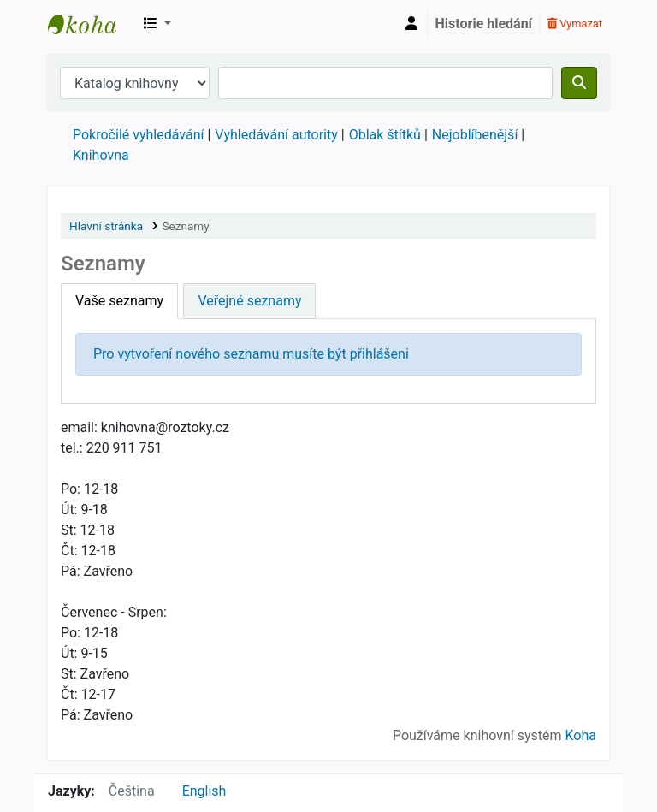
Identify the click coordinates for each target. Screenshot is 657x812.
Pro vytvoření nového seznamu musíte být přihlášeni (251, 354)
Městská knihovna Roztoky (91, 24)
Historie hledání (484, 24)
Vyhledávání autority (276, 135)
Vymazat (575, 24)
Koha (581, 735)
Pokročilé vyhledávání (138, 135)
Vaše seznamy (119, 301)
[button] (157, 24)
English (204, 791)
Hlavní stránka (106, 226)
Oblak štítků (385, 135)
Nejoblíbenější (475, 135)
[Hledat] (579, 83)
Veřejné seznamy (249, 301)
